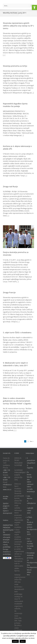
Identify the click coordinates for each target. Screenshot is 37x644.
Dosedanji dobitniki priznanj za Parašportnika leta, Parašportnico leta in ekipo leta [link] (30, 564)
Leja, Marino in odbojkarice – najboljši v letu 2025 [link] (30, 504)
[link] (34, 7)
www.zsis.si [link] (7, 489)
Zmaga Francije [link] (9, 292)
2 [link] (28, 441)
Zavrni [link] (23, 641)
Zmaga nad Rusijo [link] (10, 187)
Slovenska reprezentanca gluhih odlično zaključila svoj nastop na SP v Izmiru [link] (18, 26)
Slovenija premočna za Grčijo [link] (15, 66)
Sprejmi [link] (15, 641)
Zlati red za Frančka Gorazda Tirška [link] (30, 544)
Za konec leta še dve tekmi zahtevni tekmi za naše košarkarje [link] (30, 482)
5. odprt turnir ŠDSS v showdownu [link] (17, 332)
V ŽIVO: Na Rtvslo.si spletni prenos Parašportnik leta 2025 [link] (30, 526)
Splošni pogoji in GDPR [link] (6, 506)
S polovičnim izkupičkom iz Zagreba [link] (30, 463)
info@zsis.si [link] (7, 485)
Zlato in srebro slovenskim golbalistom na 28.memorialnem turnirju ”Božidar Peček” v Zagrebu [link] (17, 401)
